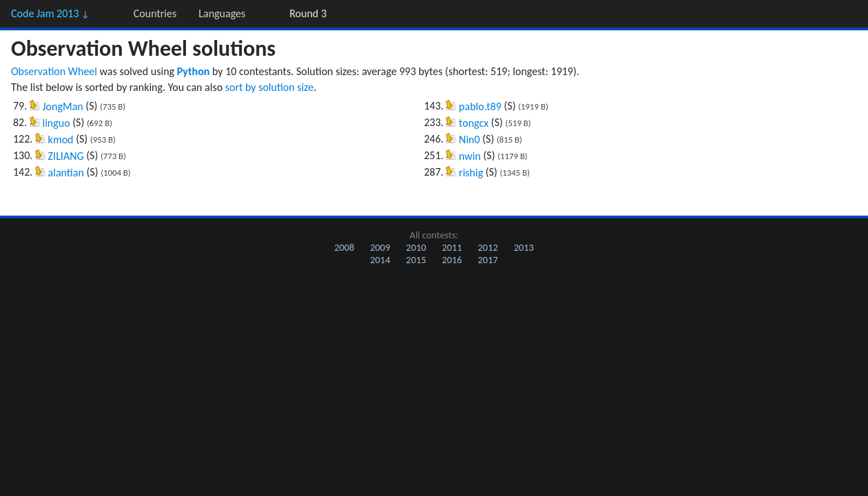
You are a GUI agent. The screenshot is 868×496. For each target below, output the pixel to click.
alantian (66, 173)
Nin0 (469, 139)
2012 (488, 247)
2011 (452, 247)
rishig (471, 173)
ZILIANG (66, 156)
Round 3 (308, 13)
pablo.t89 (480, 106)
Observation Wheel (54, 71)
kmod (61, 139)
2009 (380, 247)
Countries (155, 13)
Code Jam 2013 (50, 13)
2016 (452, 260)
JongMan (63, 106)
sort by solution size (269, 87)
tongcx (474, 123)
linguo (56, 123)
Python (194, 71)
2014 (380, 260)
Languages (222, 13)
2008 (344, 247)
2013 (524, 247)
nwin (470, 156)
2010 (416, 247)
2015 (416, 260)
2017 (488, 260)
